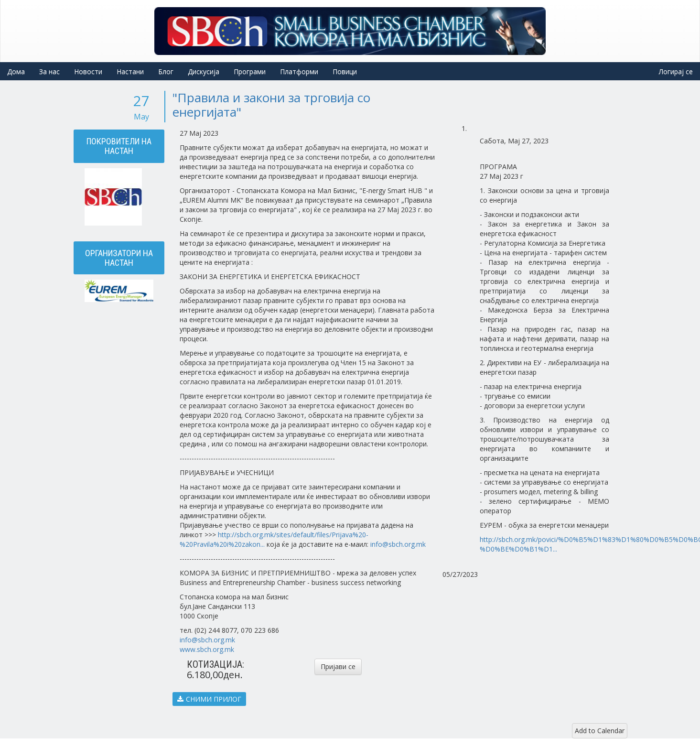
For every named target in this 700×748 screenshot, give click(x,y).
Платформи (299, 71)
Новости (88, 71)
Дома (16, 71)
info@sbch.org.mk (398, 544)
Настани (130, 71)
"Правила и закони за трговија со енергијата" (271, 105)
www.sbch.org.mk (207, 649)
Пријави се (338, 667)
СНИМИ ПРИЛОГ (209, 699)
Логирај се (676, 71)
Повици (345, 71)
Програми (250, 71)
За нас (49, 71)
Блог (166, 71)
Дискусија (204, 71)
